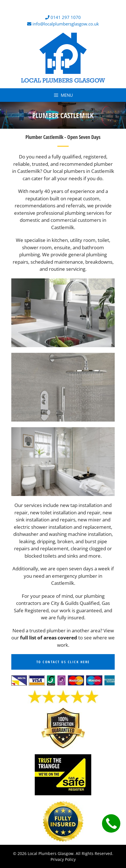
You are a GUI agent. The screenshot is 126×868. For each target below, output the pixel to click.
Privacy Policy (63, 859)
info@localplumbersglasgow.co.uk (66, 24)
